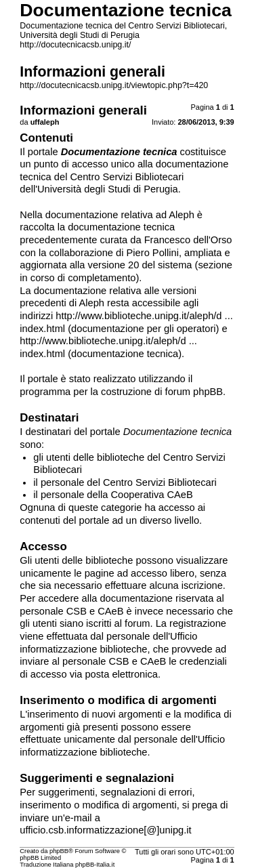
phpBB (59, 851)
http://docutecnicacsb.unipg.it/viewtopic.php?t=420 (114, 85)
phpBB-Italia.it (95, 865)
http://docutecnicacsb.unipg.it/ (75, 45)
